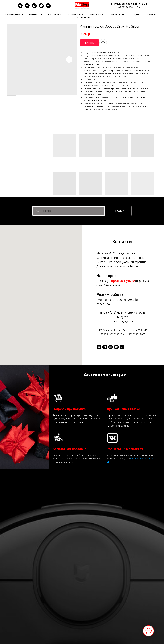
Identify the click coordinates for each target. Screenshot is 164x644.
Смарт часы (76, 15)
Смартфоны (13, 15)
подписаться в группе (142, 459)
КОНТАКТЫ (84, 18)
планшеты (117, 15)
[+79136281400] (20, 7)
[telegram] (27, 7)
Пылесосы (97, 15)
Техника (34, 15)
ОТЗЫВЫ (151, 15)
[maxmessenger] (34, 7)
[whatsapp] (41, 7)
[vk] (48, 7)
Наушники (55, 15)
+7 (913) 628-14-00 (118, 313)
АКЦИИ (135, 15)
